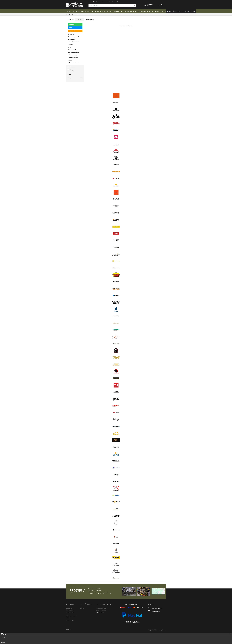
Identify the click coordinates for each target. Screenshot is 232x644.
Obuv (122, 11)
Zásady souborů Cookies (101, 610)
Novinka (71, 24)
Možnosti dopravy (70, 610)
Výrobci (80, 19)
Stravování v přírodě (142, 11)
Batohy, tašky (71, 11)
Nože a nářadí (95, 11)
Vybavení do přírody (184, 11)
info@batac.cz (156, 611)
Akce (70, 28)
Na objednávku (72, 70)
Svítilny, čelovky (154, 11)
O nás (90, 2)
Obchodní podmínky (97, 2)
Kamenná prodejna (123, 2)
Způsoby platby (69, 608)
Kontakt (116, 2)
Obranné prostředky (106, 11)
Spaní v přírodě (129, 11)
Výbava (175, 11)
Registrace (82, 608)
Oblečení (116, 11)
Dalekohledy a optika (83, 11)
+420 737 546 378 (157, 608)
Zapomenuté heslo (100, 612)
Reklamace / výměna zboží (108, 2)
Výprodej (72, 31)
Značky (194, 11)
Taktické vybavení (166, 11)
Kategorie (71, 19)
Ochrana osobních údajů (101, 608)
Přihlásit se (149, 6)
